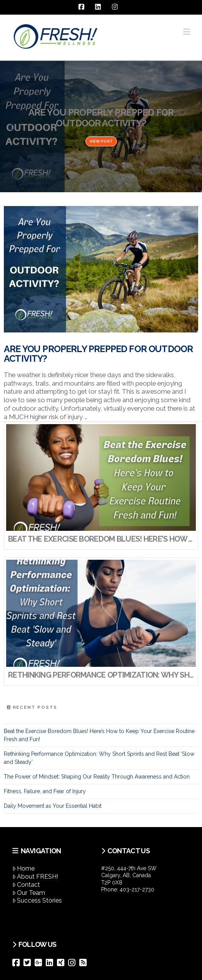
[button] (187, 32)
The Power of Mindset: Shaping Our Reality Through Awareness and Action (97, 777)
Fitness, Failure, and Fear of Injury (45, 791)
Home (24, 868)
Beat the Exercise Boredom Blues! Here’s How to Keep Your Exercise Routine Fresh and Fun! (99, 735)
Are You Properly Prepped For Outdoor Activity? (98, 354)
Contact (26, 885)
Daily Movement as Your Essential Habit (53, 806)
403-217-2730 (137, 889)
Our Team (29, 893)
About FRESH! (35, 877)
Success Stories (37, 900)
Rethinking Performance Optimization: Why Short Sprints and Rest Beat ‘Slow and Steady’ (99, 758)
